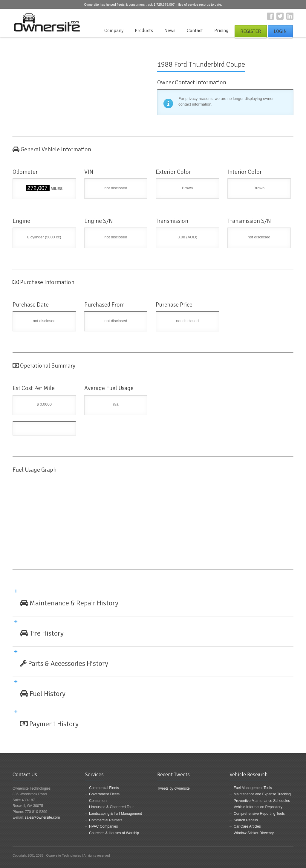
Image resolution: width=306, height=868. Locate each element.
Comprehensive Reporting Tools (259, 814)
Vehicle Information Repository (258, 807)
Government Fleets (104, 794)
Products (144, 31)
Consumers (98, 801)
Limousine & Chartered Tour (111, 807)
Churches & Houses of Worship (114, 833)
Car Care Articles (247, 826)
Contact (195, 31)
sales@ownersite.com (42, 817)
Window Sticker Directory (254, 833)
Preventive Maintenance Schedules (262, 801)
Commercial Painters (106, 820)
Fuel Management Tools (253, 788)
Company (114, 31)
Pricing (221, 31)
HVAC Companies (103, 826)
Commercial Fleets (104, 788)
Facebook (270, 16)
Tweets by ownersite (173, 788)
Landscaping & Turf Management (115, 814)
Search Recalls (246, 820)
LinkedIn (290, 16)
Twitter (280, 16)
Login (280, 31)
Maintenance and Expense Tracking (262, 794)
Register (251, 31)
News (170, 31)
